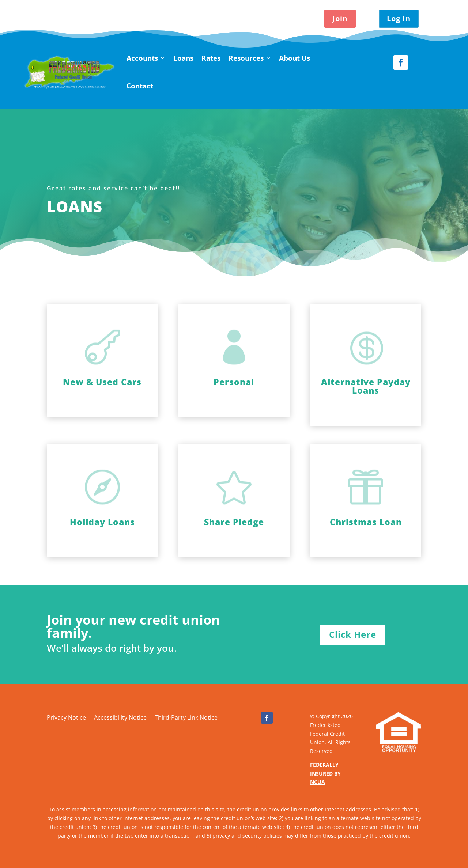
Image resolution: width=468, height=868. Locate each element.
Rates (211, 58)
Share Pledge (234, 522)
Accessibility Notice (120, 718)
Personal (234, 382)
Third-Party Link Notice (186, 718)
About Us (295, 58)
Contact (140, 86)
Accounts (142, 58)
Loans (183, 58)
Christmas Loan (366, 522)
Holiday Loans (102, 522)
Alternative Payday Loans (366, 386)
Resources (246, 58)
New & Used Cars (102, 382)
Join (340, 18)
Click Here (353, 634)
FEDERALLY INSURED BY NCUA (325, 774)
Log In (399, 18)
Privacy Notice (66, 718)
